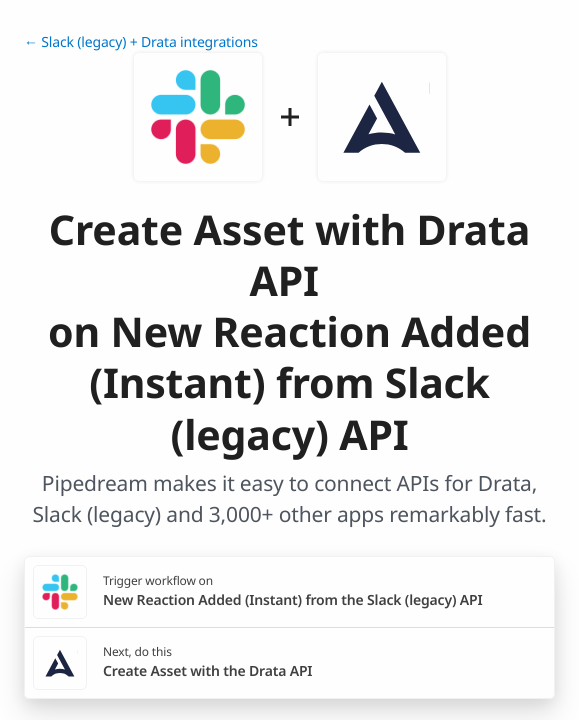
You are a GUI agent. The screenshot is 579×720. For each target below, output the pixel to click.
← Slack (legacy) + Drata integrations (141, 42)
